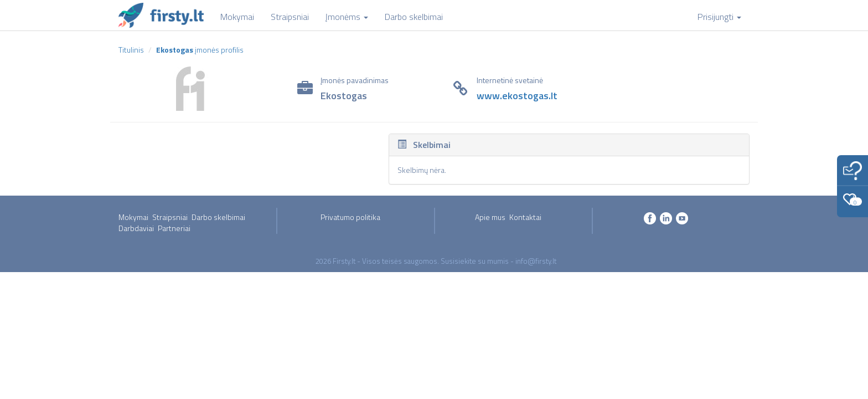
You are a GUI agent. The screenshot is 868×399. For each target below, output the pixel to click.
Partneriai (174, 228)
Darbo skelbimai (218, 217)
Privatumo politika (350, 217)
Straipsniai (170, 217)
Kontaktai (525, 217)
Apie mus (490, 217)
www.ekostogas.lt (517, 96)
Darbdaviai (136, 228)
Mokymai (133, 217)
